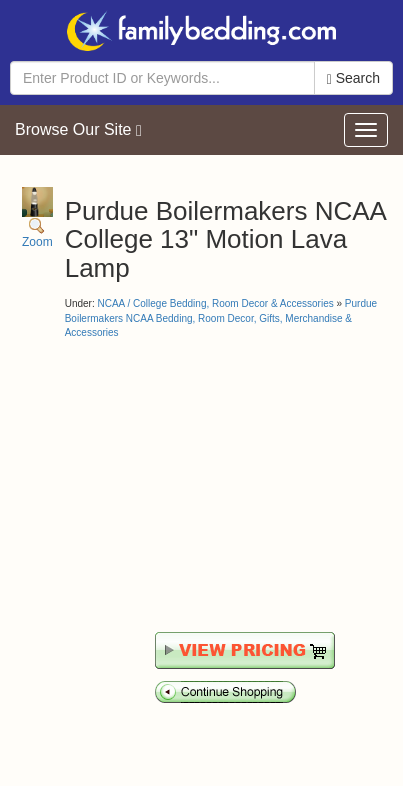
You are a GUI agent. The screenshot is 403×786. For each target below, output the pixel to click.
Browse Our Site (78, 130)
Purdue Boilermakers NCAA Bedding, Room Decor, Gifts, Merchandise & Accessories (221, 318)
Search (353, 78)
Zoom (37, 218)
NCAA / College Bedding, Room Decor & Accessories (215, 303)
